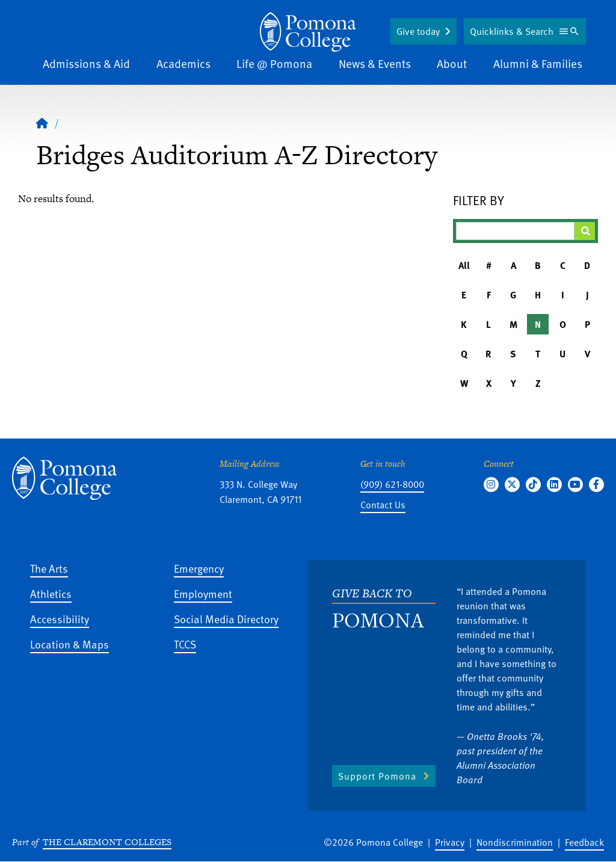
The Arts (49, 568)
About (452, 63)
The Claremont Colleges (107, 842)
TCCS (185, 644)
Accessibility (60, 619)
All (464, 265)
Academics (183, 63)
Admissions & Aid (86, 63)
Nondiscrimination (515, 842)
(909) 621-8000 (392, 484)
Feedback (584, 842)
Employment (203, 593)
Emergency (199, 568)
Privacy (450, 842)
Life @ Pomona (274, 63)
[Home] (308, 32)
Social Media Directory (226, 619)
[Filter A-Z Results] (515, 231)
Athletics (51, 593)
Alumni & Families (538, 63)
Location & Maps (69, 644)
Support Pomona (377, 776)
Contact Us (383, 505)
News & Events (375, 63)
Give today (418, 31)
